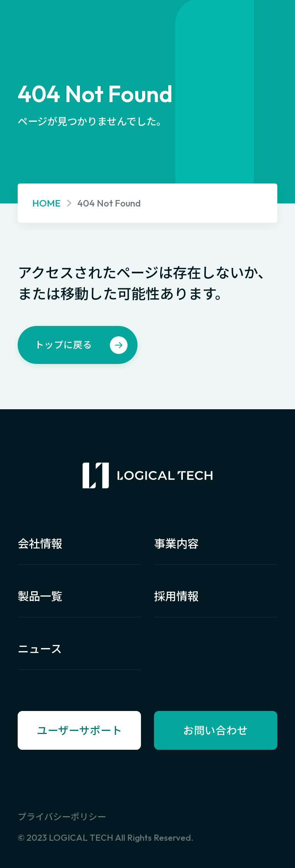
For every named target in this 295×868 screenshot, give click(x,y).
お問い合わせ (215, 730)
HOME (46, 203)
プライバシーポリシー (62, 817)
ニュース (40, 649)
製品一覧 (40, 596)
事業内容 (176, 544)
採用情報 (176, 596)
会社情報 (40, 544)
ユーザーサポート (80, 730)
